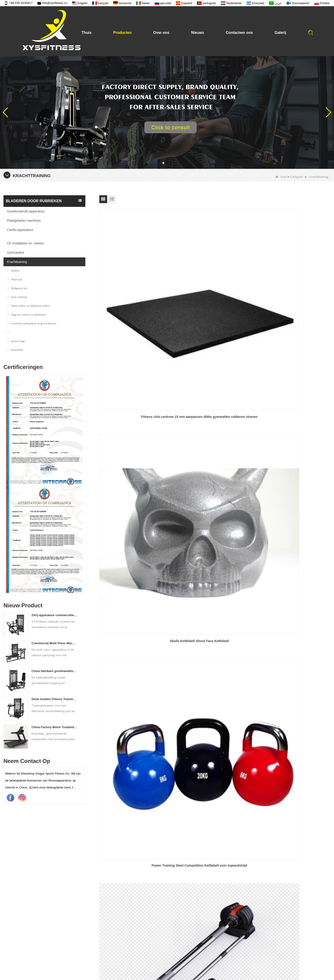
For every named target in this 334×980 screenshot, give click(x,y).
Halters (14, 271)
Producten (122, 33)
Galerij (280, 33)
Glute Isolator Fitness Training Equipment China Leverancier (54, 699)
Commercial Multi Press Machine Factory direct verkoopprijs (54, 643)
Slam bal (15, 279)
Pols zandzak (17, 297)
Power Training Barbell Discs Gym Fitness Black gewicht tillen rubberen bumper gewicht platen (215, 392)
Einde (232, 618)
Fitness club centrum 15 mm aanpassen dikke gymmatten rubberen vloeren (136, 293)
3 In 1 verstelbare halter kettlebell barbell (136, 389)
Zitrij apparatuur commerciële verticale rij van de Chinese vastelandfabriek (54, 615)
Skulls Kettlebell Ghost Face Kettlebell (215, 290)
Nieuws (198, 33)
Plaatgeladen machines (24, 221)
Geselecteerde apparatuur (26, 211)
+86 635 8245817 (19, 3)
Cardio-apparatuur (20, 230)
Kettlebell (15, 350)
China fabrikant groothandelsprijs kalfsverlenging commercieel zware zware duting (54, 671)
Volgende (216, 618)
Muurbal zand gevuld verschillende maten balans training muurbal (293, 588)
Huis (281, 177)
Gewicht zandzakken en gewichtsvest (32, 323)
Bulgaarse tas (18, 288)
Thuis (87, 33)
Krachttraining (17, 262)
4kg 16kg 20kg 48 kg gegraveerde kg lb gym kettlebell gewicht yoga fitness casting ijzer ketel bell (136, 490)
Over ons (161, 33)
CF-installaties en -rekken (25, 243)
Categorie (296, 177)
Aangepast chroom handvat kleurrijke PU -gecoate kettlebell (136, 588)
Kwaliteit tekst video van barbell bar (178, 960)
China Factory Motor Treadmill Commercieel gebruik (54, 727)
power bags (16, 341)
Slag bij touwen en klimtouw (27, 315)
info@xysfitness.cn (52, 3)
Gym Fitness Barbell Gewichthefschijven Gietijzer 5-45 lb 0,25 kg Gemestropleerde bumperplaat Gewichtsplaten (215, 490)
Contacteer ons (239, 33)
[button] (163, 163)
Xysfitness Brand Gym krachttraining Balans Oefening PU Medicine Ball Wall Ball (293, 391)
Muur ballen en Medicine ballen (29, 306)
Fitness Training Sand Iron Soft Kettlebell (215, 585)
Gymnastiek (16, 253)
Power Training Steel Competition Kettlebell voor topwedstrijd (293, 293)
